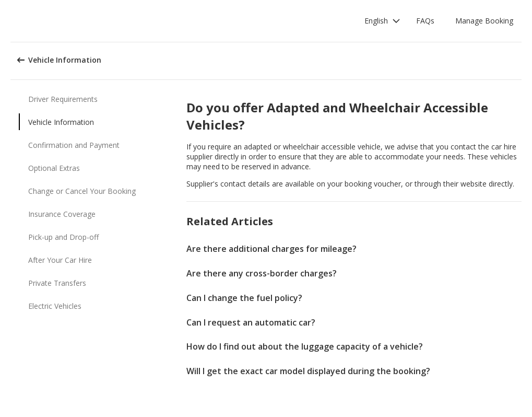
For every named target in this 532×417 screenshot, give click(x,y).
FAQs (425, 21)
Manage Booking (484, 21)
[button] (382, 21)
